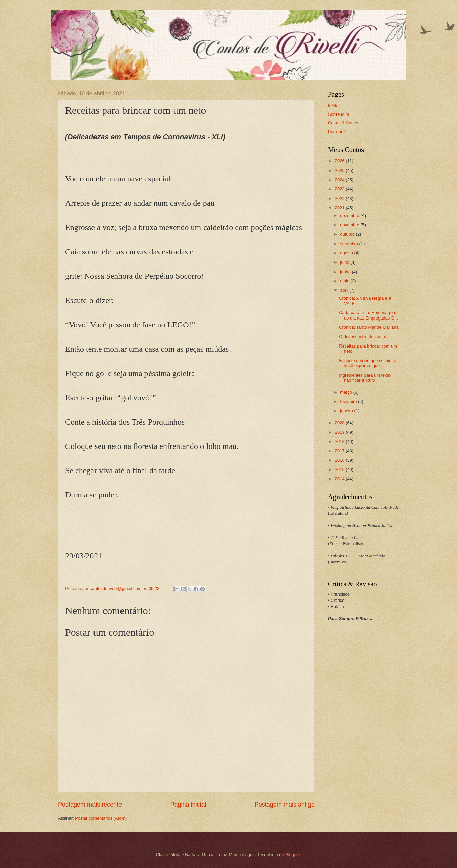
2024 (340, 180)
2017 (340, 451)
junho (346, 272)
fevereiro (349, 401)
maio (345, 281)
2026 (340, 161)
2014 (340, 479)
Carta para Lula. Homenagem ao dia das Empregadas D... (368, 315)
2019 (340, 432)
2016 (340, 460)
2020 (340, 423)
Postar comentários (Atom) (101, 818)
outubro (348, 234)
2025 (340, 170)
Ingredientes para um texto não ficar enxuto (365, 378)
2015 (340, 470)
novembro (350, 225)
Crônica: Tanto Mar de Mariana (369, 327)
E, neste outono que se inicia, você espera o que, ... (367, 363)
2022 (340, 198)
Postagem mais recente (90, 805)
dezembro (350, 216)
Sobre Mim (339, 114)
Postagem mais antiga (285, 805)
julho (345, 262)
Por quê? (337, 132)
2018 (340, 442)
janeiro (347, 411)
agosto (347, 253)
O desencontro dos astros (364, 337)
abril (345, 290)
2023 (340, 189)
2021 (340, 208)
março (346, 392)
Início (333, 106)
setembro (350, 244)
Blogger (293, 855)
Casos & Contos (344, 123)
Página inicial (188, 805)
